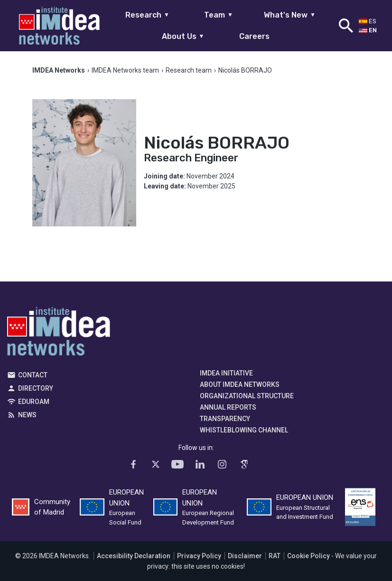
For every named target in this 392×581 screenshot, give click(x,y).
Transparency (225, 419)
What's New (290, 15)
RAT (275, 556)
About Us (183, 36)
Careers (254, 36)
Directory (36, 388)
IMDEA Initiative (226, 373)
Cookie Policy (308, 556)
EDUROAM (34, 402)
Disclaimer (245, 556)
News (27, 415)
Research (147, 15)
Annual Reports (228, 407)
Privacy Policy (199, 556)
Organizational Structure (247, 396)
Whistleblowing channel (244, 430)
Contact (33, 375)
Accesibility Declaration (134, 556)
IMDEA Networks (59, 334)
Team (219, 15)
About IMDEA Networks (240, 384)
